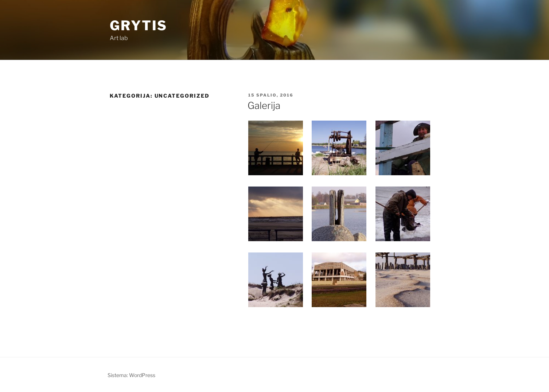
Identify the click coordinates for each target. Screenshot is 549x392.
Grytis (139, 26)
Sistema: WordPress (131, 375)
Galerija (264, 105)
